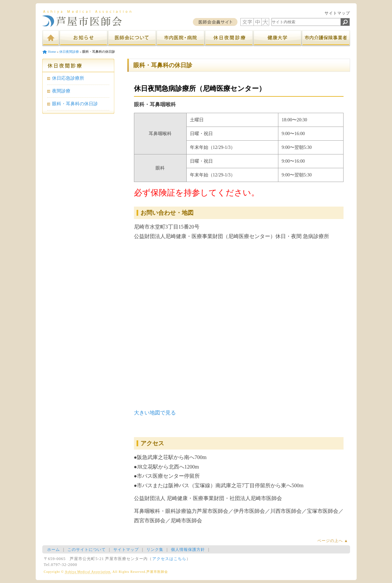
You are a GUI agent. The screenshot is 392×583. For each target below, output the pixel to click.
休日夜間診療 (69, 52)
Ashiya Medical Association (88, 572)
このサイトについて (87, 550)
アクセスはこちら (169, 559)
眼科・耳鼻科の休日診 (75, 104)
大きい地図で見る (155, 413)
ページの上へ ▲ (333, 541)
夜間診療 (61, 91)
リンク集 (155, 550)
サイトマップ (337, 13)
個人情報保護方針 (188, 550)
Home (52, 52)
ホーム (54, 550)
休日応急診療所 (68, 78)
